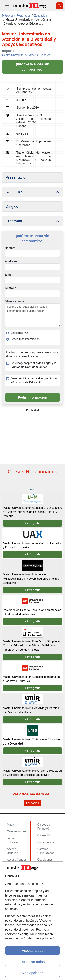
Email (9, 275)
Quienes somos (17, 831)
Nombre (10, 248)
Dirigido (12, 206)
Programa (14, 221)
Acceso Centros (17, 860)
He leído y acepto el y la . (33, 365)
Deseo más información (25, 339)
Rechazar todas (32, 962)
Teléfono (10, 288)
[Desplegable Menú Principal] (7, 5)
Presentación (17, 177)
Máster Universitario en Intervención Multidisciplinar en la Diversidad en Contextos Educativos (31, 579)
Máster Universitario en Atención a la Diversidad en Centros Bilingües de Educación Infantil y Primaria (32, 512)
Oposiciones (45, 860)
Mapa (10, 825)
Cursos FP (44, 835)
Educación (32, 803)
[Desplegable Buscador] (59, 6)
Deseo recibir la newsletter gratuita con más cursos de (34, 380)
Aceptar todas (32, 951)
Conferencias (46, 842)
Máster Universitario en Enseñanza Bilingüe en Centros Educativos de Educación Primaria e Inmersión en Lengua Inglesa (32, 645)
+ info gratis (32, 523)
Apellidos (11, 261)
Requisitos (14, 192)
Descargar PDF (20, 333)
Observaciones (15, 301)
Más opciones (32, 973)
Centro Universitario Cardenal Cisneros (26, 55)
